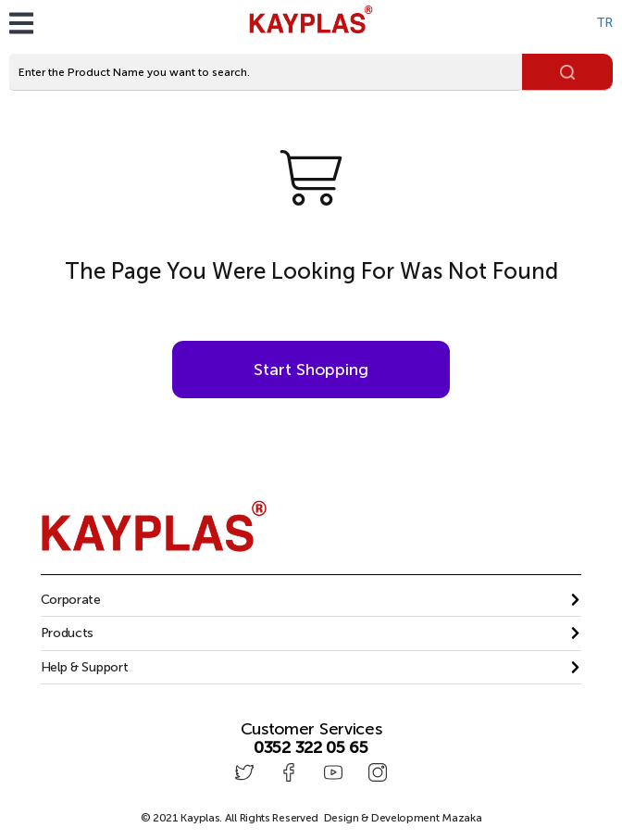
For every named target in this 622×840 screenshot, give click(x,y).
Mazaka (461, 818)
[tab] (311, 600)
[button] (311, 600)
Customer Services (311, 729)
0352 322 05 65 (311, 748)
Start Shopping (311, 370)
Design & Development (403, 818)
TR (604, 23)
